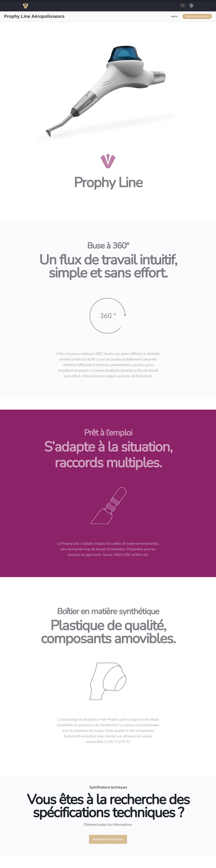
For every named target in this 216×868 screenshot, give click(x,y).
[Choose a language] (191, 6)
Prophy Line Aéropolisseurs (34, 16)
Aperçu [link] (174, 16)
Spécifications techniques (197, 16)
